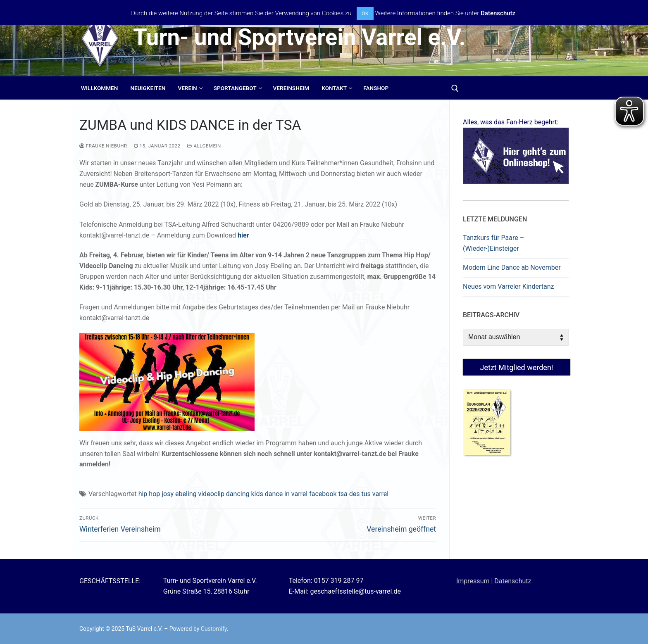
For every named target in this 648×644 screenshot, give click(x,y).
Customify (214, 629)
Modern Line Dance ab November (512, 267)
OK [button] (365, 13)
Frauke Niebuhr (103, 146)
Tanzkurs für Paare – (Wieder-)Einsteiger (493, 243)
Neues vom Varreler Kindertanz (508, 286)
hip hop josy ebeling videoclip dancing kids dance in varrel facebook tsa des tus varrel (264, 494)
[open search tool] (455, 88)
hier (243, 235)
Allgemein (204, 146)
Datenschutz (513, 581)
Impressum (473, 581)
